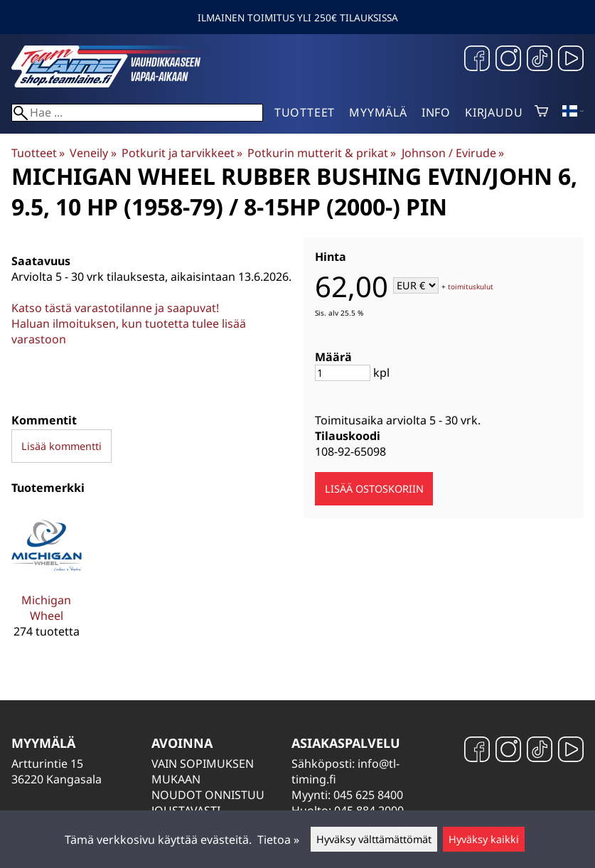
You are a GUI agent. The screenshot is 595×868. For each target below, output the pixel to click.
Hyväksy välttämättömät (374, 839)
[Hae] (137, 113)
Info (436, 112)
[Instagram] (508, 60)
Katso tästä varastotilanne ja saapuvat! (115, 308)
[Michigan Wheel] (47, 581)
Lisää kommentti (61, 446)
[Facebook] (477, 60)
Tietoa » (278, 840)
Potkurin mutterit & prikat (322, 153)
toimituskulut (471, 286)
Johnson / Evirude (453, 153)
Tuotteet (305, 112)
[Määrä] (343, 373)
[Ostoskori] (541, 112)
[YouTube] (571, 60)
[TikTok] (540, 60)
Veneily (93, 153)
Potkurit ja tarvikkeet (182, 153)
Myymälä (378, 112)
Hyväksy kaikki (484, 839)
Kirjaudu (494, 112)
